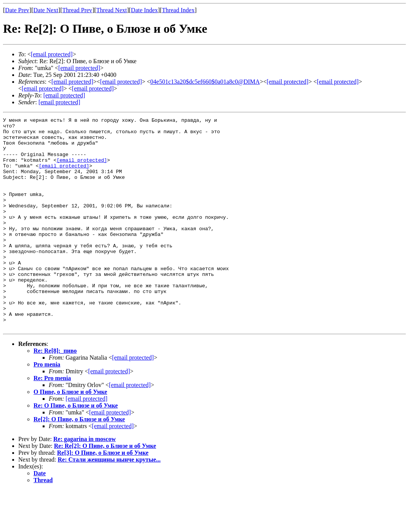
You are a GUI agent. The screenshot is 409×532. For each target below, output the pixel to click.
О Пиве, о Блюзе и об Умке (70, 434)
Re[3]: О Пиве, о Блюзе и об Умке (103, 495)
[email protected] (288, 82)
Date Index (145, 10)
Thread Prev (77, 10)
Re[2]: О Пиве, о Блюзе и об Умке (79, 461)
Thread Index (178, 10)
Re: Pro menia (52, 420)
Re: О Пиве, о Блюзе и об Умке (76, 448)
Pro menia (47, 407)
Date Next (46, 10)
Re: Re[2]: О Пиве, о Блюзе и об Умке (105, 488)
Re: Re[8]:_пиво (55, 393)
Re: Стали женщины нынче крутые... (109, 502)
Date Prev (17, 10)
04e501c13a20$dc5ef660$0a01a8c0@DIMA (205, 82)
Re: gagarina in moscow (85, 481)
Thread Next (112, 10)
